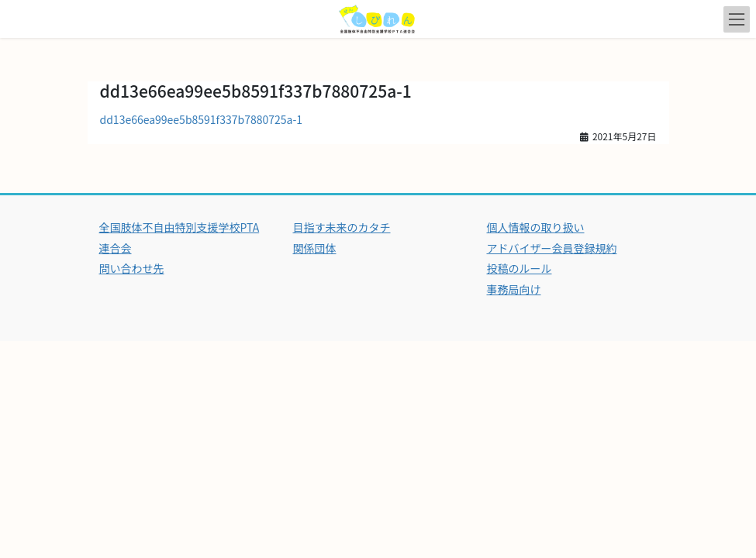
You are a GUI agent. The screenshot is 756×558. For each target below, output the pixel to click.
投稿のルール (520, 268)
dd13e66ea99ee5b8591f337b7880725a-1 (202, 119)
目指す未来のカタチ (342, 227)
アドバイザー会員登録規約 (552, 248)
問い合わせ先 (132, 268)
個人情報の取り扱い (536, 227)
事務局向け (514, 289)
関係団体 (315, 248)
